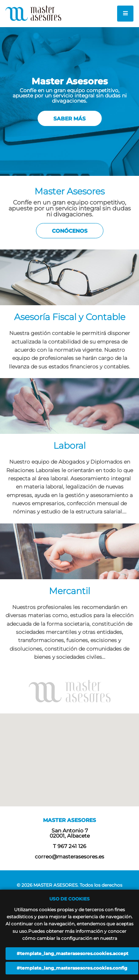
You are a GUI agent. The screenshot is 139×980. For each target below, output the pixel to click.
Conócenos (70, 231)
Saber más (69, 119)
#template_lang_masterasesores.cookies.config (72, 968)
